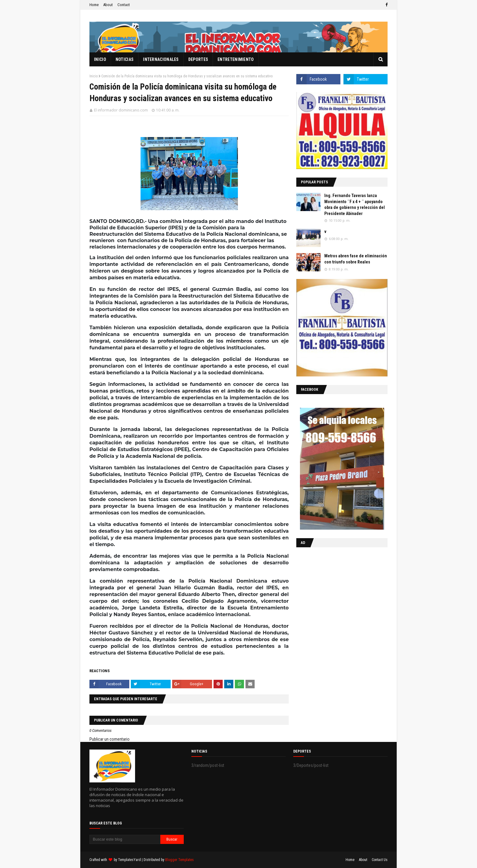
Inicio (94, 76)
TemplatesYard (129, 860)
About (108, 5)
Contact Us (380, 860)
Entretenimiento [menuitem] (236, 59)
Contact (124, 5)
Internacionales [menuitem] (161, 59)
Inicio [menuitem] (100, 59)
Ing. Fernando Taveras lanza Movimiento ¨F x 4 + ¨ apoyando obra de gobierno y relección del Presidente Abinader (355, 205)
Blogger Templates (179, 860)
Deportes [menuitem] (198, 59)
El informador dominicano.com (121, 110)
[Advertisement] (334, 591)
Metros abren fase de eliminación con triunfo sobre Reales (356, 259)
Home (94, 5)
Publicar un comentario (110, 739)
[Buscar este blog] (125, 839)
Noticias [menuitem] (125, 59)
